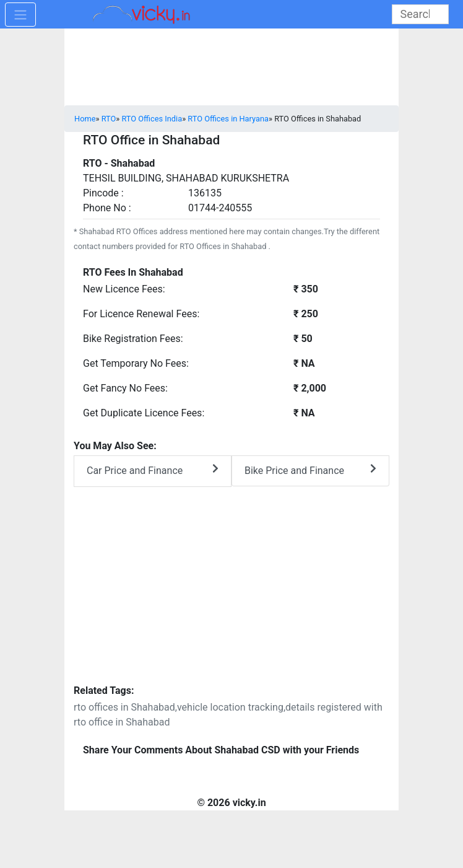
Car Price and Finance (153, 470)
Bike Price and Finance (310, 470)
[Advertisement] (231, 594)
